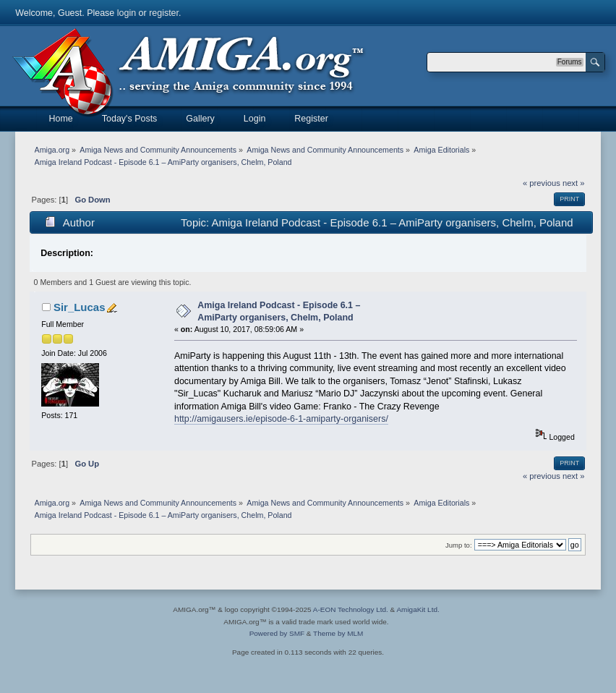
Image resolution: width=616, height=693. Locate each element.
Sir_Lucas (80, 307)
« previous (542, 183)
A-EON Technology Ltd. (351, 609)
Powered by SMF (277, 633)
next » (574, 183)
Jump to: (459, 545)
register (164, 13)
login (127, 13)
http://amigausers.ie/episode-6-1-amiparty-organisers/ (281, 419)
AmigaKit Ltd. (418, 609)
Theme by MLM (338, 633)
